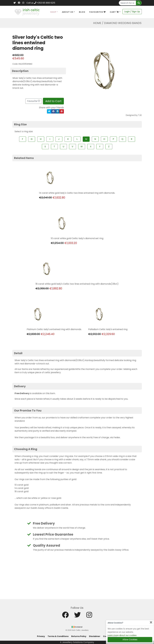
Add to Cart (53, 101)
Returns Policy (79, 636)
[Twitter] (15, 3)
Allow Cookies (130, 640)
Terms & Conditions (58, 636)
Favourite (34, 101)
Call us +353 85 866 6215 (41, 3)
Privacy (41, 636)
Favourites (98, 12)
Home (97, 23)
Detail (18, 353)
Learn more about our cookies (122, 635)
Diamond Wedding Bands (123, 23)
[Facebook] (19, 3)
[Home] (27, 12)
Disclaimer (95, 636)
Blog (82, 12)
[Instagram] (23, 3)
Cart (114, 12)
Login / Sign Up (132, 12)
